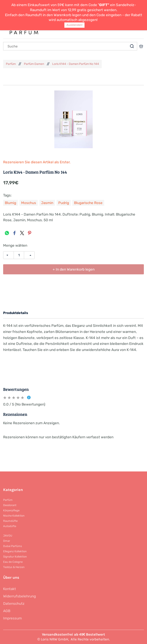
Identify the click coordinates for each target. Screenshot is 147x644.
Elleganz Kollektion (15, 551)
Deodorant (10, 505)
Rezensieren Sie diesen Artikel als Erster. (37, 162)
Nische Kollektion (14, 516)
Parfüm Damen (34, 64)
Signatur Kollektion (15, 557)
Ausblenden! (74, 25)
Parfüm (11, 64)
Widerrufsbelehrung (20, 596)
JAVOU (8, 536)
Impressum (12, 618)
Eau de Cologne (13, 562)
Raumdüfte (10, 521)
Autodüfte (10, 526)
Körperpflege (11, 510)
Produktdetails (16, 313)
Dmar (7, 541)
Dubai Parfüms (13, 546)
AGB (7, 611)
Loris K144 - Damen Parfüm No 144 (76, 64)
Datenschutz (14, 603)
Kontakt (10, 589)
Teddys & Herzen (14, 567)
